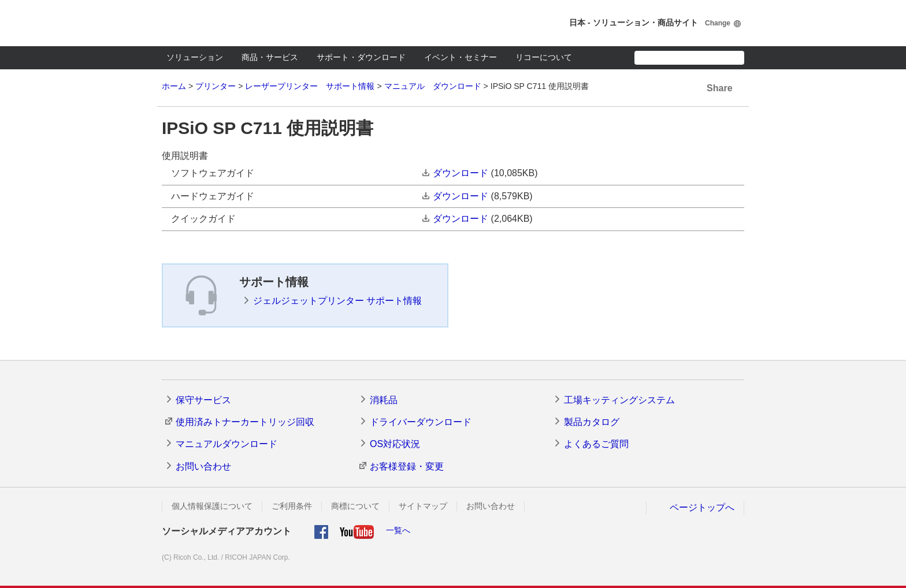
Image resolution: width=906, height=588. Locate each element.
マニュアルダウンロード (226, 444)
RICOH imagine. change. (202, 23)
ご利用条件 (292, 506)
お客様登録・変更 (407, 466)
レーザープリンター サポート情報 (310, 86)
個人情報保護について (212, 506)
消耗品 (384, 400)
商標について (355, 506)
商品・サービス (270, 57)
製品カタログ (592, 422)
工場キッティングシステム (619, 400)
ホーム (174, 86)
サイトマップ (423, 506)
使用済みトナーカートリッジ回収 (245, 422)
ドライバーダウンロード (421, 422)
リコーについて (544, 57)
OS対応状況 (395, 444)
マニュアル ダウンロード (433, 86)
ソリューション (195, 57)
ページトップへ (702, 507)
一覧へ (398, 530)
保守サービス (203, 400)
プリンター (216, 86)
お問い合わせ (203, 466)
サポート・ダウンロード (361, 57)
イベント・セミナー (461, 57)
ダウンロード (461, 173)
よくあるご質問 (596, 444)
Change (718, 23)
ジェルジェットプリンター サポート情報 (337, 301)
